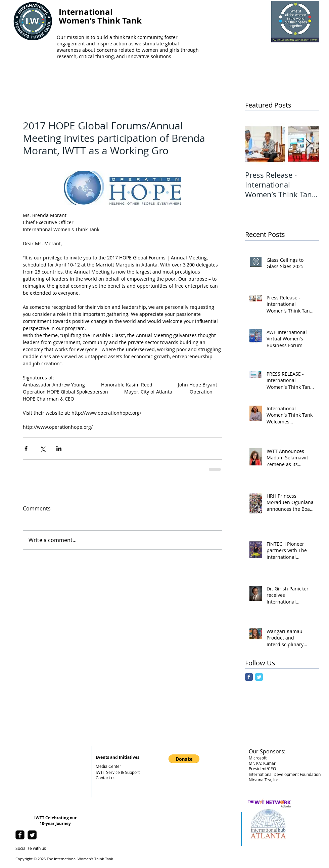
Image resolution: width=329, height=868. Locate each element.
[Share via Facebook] (26, 448)
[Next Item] (308, 144)
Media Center (108, 766)
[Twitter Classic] (259, 677)
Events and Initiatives (117, 757)
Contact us (106, 778)
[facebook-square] (20, 835)
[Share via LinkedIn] (59, 448)
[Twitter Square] (32, 835)
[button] (184, 759)
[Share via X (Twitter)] (42, 448)
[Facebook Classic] (249, 677)
